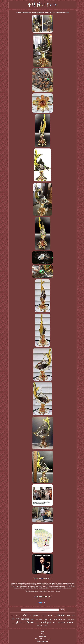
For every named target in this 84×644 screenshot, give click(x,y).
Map (43, 634)
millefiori (13, 616)
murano (15, 618)
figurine (40, 625)
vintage (61, 615)
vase (50, 615)
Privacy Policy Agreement (43, 639)
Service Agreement (43, 641)
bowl (55, 623)
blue (45, 619)
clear (65, 619)
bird (13, 623)
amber (37, 623)
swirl (55, 616)
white (69, 619)
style (50, 619)
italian (70, 622)
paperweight (58, 619)
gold (49, 622)
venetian (25, 619)
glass (19, 622)
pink (30, 616)
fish (17, 616)
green (68, 616)
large (46, 625)
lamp (41, 619)
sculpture (61, 623)
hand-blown (44, 616)
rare (73, 615)
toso (24, 623)
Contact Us (43, 636)
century (73, 619)
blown (30, 622)
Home (43, 631)
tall (37, 619)
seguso (20, 616)
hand (43, 622)
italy (25, 615)
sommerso (36, 616)
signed (32, 619)
